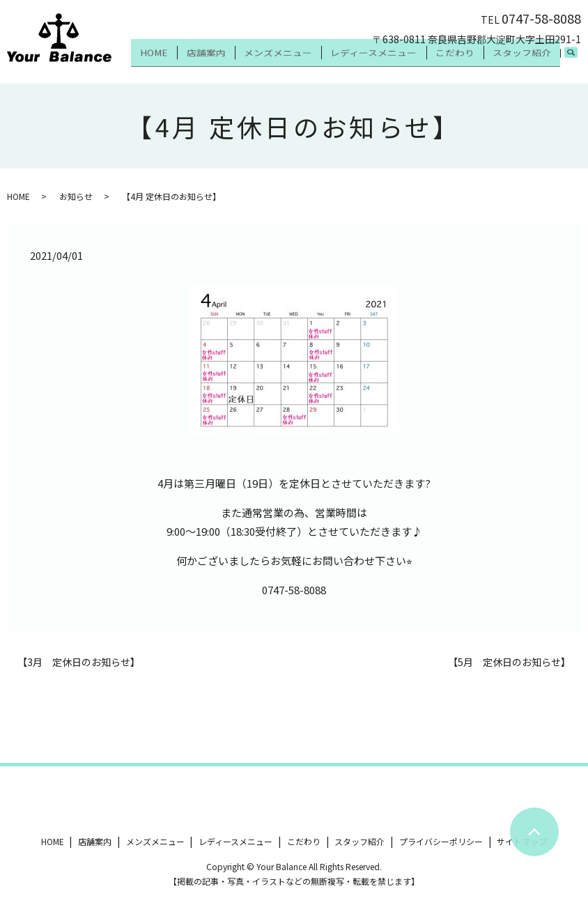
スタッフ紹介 (526, 61)
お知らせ (76, 196)
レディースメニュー (395, 61)
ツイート (26, 801)
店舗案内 (245, 61)
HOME (201, 61)
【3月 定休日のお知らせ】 (79, 662)
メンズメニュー (308, 61)
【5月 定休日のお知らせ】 (509, 662)
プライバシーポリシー (441, 841)
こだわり (467, 61)
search (579, 62)
